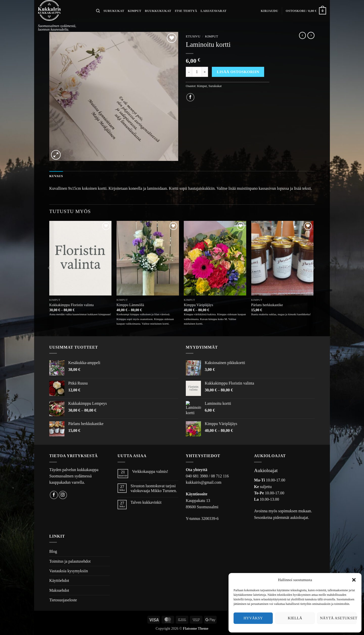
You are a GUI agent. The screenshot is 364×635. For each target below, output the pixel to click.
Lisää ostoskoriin (238, 72)
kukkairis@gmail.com (204, 482)
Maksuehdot (59, 590)
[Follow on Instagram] (63, 495)
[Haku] (98, 11)
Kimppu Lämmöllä (130, 305)
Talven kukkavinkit (146, 502)
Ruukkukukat (158, 11)
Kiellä (295, 618)
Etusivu (193, 36)
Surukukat (114, 11)
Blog (53, 551)
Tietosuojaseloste (63, 600)
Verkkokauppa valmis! (150, 471)
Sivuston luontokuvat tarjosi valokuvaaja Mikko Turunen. (154, 488)
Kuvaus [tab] (56, 176)
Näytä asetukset (338, 618)
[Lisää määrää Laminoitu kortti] (205, 72)
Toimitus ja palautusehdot (70, 561)
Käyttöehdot (59, 580)
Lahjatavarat (214, 11)
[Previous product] (311, 35)
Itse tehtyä (186, 11)
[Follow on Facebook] (54, 495)
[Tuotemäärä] (197, 72)
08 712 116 (220, 476)
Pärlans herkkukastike (267, 305)
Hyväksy (253, 618)
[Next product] (303, 35)
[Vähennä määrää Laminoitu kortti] (189, 72)
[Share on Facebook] (190, 97)
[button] (354, 580)
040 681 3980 (197, 476)
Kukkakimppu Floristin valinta (72, 305)
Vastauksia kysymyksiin (69, 571)
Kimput (134, 11)
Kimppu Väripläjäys (198, 305)
